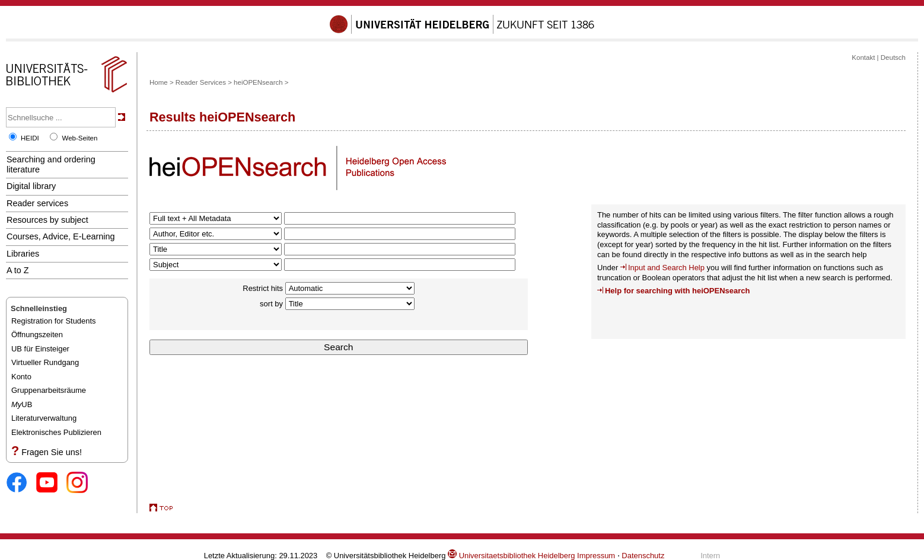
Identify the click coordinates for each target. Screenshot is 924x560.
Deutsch (893, 57)
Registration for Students (54, 321)
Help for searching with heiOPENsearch (677, 291)
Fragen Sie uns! (52, 452)
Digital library (31, 186)
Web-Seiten (79, 138)
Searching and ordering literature (51, 164)
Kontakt (863, 57)
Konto (21, 377)
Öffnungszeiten (37, 335)
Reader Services (201, 82)
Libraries (23, 254)
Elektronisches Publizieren (56, 432)
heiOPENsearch (258, 82)
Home (159, 82)
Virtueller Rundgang (45, 362)
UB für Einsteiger (40, 349)
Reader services (37, 203)
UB (22, 404)
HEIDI (30, 138)
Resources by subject (47, 220)
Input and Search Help (666, 268)
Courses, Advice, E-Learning (61, 236)
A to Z (18, 270)
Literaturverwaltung (44, 418)
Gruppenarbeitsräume (49, 390)
